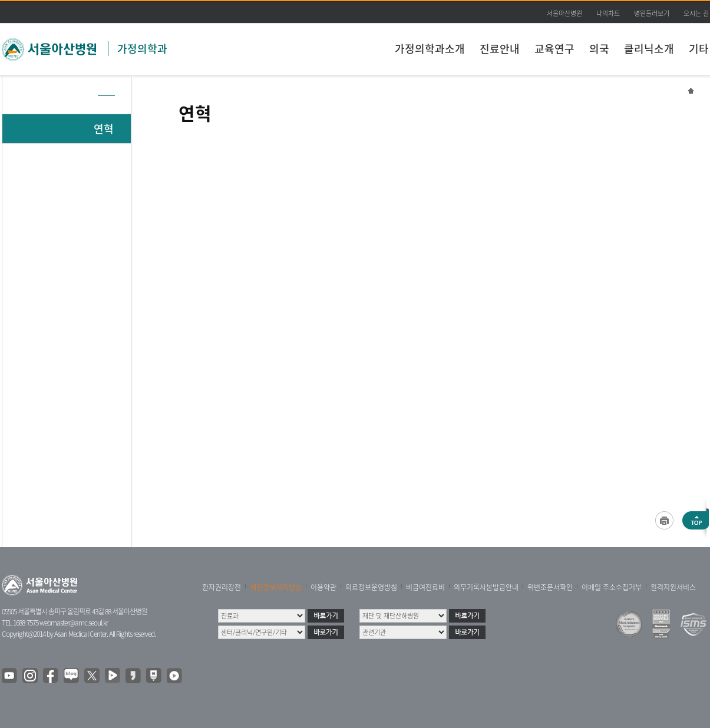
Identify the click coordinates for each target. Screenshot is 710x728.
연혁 (104, 129)
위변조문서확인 (550, 587)
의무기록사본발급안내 (486, 587)
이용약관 (323, 587)
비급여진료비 (425, 587)
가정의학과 (142, 49)
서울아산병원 (564, 13)
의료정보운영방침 (371, 587)
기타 (699, 49)
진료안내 (500, 49)
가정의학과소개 (430, 49)
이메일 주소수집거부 (612, 587)
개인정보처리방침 (276, 587)
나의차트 (608, 13)
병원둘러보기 (652, 13)
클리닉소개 (649, 49)
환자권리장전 (222, 587)
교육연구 (554, 49)
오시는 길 (696, 13)
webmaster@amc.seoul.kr (74, 623)
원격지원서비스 (673, 587)
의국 (599, 49)
